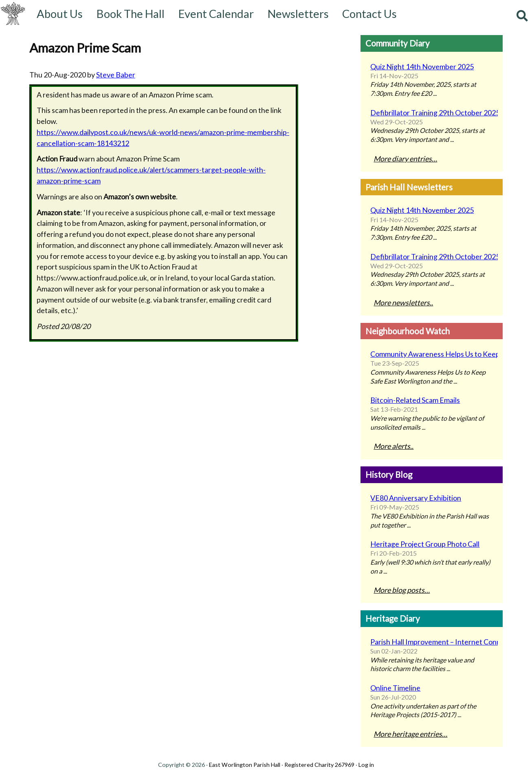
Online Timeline (395, 688)
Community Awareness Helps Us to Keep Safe (432, 354)
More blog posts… (402, 590)
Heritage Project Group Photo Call (425, 544)
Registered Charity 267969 (319, 765)
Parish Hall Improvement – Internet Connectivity (432, 642)
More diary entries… (405, 159)
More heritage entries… (410, 734)
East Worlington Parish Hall (245, 765)
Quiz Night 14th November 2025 (422, 66)
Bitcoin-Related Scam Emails (415, 400)
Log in (366, 765)
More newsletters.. (403, 302)
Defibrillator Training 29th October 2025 (432, 113)
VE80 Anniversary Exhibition (416, 498)
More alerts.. (394, 446)
